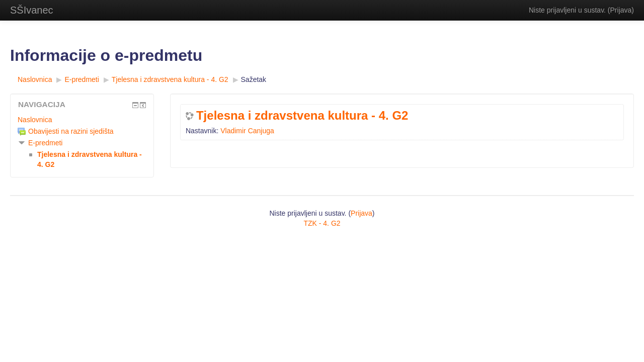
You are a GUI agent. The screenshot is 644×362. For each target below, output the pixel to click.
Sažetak (254, 79)
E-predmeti (45, 143)
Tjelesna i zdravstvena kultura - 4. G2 (302, 116)
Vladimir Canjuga (247, 131)
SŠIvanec (32, 10)
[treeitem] (82, 120)
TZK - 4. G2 (322, 223)
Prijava (621, 10)
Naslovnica (35, 120)
